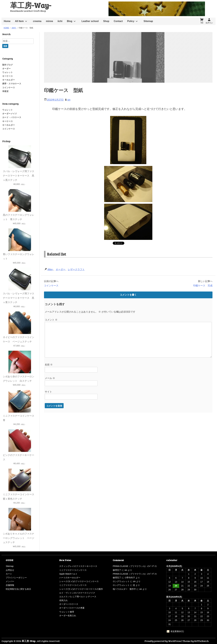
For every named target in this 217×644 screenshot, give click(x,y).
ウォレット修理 (67, 612)
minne (50, 21)
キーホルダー (9, 80)
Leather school (90, 21)
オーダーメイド (10, 114)
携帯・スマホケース (12, 84)
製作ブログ (8, 65)
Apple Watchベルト (68, 574)
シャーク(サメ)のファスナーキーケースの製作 (81, 589)
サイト (48, 392)
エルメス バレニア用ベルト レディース (78, 597)
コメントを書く (128, 295)
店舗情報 (10, 585)
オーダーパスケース (69, 604)
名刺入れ (63, 600)
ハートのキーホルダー (70, 578)
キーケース (8, 76)
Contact (118, 21)
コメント (51, 320)
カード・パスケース (12, 117)
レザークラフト (76, 269)
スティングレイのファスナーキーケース (78, 566)
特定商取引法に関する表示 (18, 589)
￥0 (202, 23)
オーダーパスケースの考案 (72, 608)
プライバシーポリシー (16, 578)
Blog (70, 21)
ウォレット (8, 72)
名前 (49, 365)
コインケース (51, 286)
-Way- (50, 269)
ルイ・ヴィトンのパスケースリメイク (77, 593)
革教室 (5, 91)
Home (7, 21)
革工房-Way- (31, 5)
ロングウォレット (121, 581)
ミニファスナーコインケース (73, 570)
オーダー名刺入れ (68, 616)
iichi (60, 21)
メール (50, 378)
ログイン (209, 23)
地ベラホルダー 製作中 (124, 589)
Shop (106, 21)
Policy (131, 21)
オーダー (61, 269)
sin (69, 100)
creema (37, 21)
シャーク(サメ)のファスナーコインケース (79, 581)
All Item (19, 21)
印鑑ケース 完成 (203, 286)
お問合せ (10, 570)
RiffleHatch (201, 641)
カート (9, 574)
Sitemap (148, 21)
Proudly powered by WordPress (163, 641)
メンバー (10, 581)
